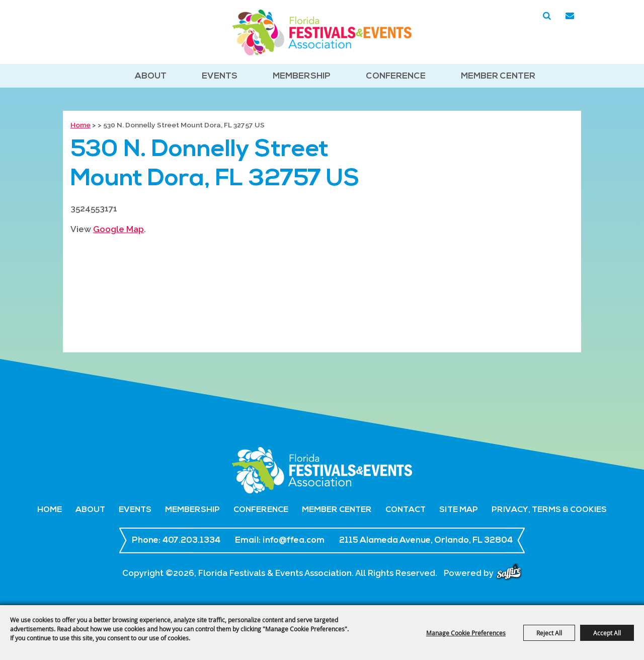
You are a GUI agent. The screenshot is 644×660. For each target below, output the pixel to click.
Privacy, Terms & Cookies (549, 510)
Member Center (498, 76)
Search (547, 16)
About (151, 76)
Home (80, 125)
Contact (406, 510)
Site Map (459, 510)
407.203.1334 (191, 540)
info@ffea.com (294, 540)
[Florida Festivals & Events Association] (322, 32)
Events (220, 76)
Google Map (118, 229)
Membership (302, 76)
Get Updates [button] (570, 16)
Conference (396, 76)
